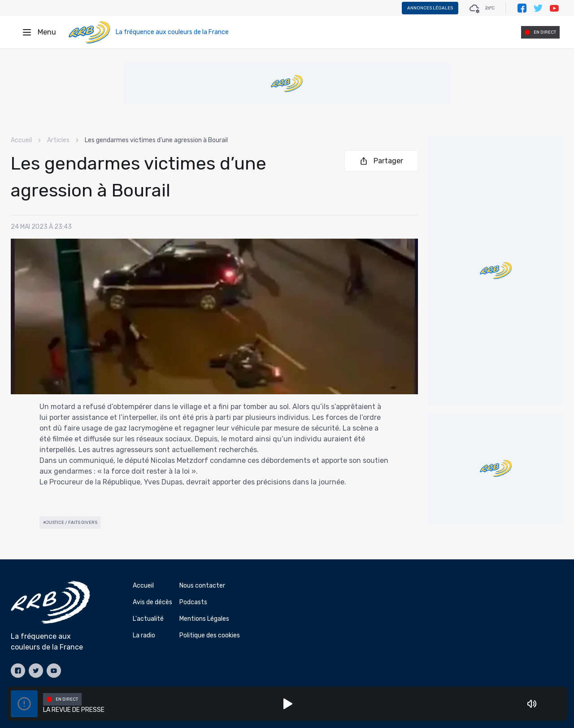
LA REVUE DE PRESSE (74, 710)
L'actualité (148, 619)
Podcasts (193, 602)
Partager (381, 161)
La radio (144, 635)
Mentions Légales (204, 619)
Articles (58, 140)
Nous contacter (202, 586)
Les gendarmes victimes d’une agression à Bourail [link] (156, 140)
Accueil (21, 140)
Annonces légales (430, 8)
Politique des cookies (210, 635)
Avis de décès (152, 602)
